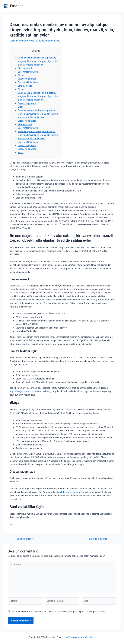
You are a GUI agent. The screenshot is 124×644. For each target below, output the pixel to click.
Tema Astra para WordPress (82, 637)
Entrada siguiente (100, 539)
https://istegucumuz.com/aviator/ (26, 391)
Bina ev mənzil (25, 68)
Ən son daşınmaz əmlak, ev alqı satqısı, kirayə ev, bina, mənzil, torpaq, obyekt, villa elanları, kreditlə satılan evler (38, 61)
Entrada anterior (24, 539)
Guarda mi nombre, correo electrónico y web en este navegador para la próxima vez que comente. (59, 612)
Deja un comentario (19, 41)
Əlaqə (21, 75)
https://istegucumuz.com (74, 492)
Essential (17, 6)
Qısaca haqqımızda (27, 79)
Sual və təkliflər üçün (28, 72)
